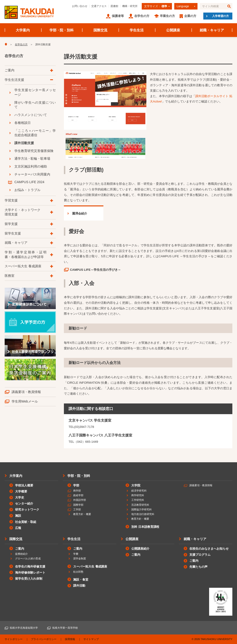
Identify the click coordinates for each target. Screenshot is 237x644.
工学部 (77, 509)
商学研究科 (138, 495)
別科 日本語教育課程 (145, 527)
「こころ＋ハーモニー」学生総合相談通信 (35, 133)
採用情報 (70, 639)
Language (183, 6)
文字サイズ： (156, 6)
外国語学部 (80, 500)
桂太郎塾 (78, 572)
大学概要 (21, 491)
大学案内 (23, 30)
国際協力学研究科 (142, 509)
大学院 (136, 485)
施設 (18, 516)
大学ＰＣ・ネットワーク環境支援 (23, 212)
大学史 (20, 497)
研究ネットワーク (27, 510)
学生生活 (137, 30)
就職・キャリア (212, 30)
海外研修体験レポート (30, 573)
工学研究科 (138, 500)
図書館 (114, 6)
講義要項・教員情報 (26, 392)
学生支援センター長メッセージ (35, 92)
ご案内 (10, 70)
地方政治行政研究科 (143, 514)
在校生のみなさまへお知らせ (209, 549)
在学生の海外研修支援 (30, 566)
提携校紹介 (21, 554)
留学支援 (11, 224)
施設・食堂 (81, 580)
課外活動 (79, 586)
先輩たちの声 (198, 567)
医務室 (10, 276)
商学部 (77, 491)
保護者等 (118, 16)
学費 (76, 554)
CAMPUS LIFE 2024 (29, 182)
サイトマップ (91, 639)
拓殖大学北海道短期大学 (24, 628)
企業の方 (190, 16)
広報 (18, 528)
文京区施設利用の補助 (31, 166)
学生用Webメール (25, 401)
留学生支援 (13, 233)
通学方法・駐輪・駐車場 (32, 159)
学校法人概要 (24, 485)
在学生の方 (142, 16)
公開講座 (173, 30)
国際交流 (100, 30)
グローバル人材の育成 (28, 558)
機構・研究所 (130, 6)
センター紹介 (24, 504)
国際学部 (78, 505)
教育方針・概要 (82, 514)
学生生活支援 (14, 80)
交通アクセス (99, 6)
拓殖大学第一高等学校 (65, 628)
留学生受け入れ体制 (29, 579)
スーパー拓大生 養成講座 (23, 266)
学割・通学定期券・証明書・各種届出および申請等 (26, 254)
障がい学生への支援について (35, 105)
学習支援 (11, 200)
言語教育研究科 (140, 505)
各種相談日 (23, 123)
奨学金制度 (80, 558)
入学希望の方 (221, 16)
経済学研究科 (139, 491)
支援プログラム (200, 555)
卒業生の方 (167, 16)
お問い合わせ (80, 6)
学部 (76, 485)
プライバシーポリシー (44, 639)
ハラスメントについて (31, 115)
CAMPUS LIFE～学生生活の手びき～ (95, 270)
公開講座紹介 (140, 549)
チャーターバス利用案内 (32, 174)
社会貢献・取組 (26, 522)
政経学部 (78, 495)
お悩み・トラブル (27, 190)
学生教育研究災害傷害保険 (34, 151)
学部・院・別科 (62, 30)
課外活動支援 (24, 143)
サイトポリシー (14, 639)
